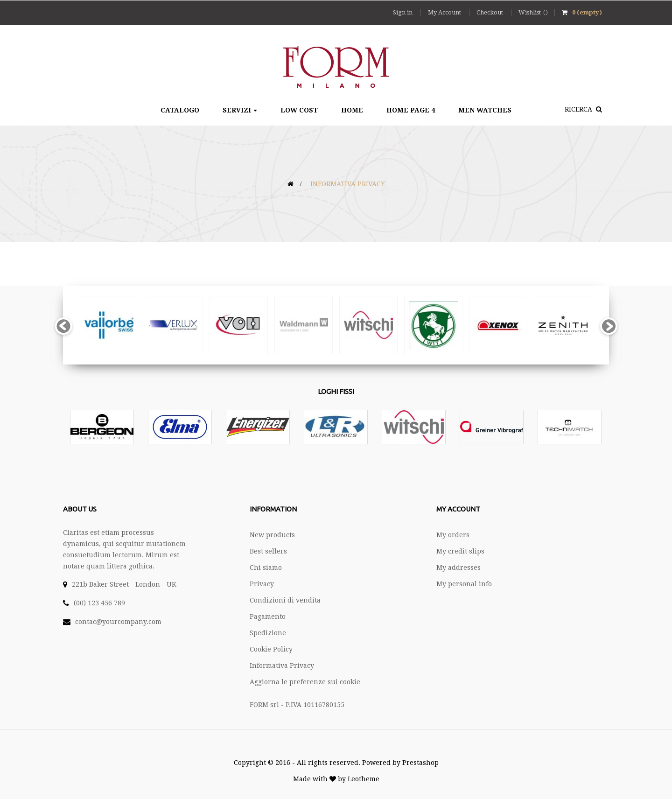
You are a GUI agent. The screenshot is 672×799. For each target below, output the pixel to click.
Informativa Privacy (282, 666)
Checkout (490, 12)
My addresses (458, 568)
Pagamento (268, 617)
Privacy (262, 584)
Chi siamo (266, 568)
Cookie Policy (271, 649)
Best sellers (268, 551)
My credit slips (460, 551)
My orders (453, 535)
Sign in (403, 12)
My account (458, 509)
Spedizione (268, 633)
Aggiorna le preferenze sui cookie (305, 682)
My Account (445, 12)
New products (272, 535)
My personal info (464, 584)
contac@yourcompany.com (118, 622)
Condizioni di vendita (285, 600)
